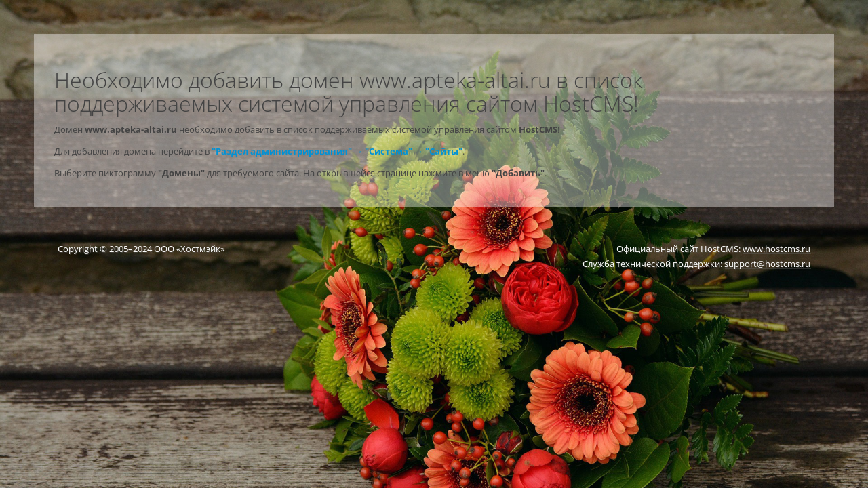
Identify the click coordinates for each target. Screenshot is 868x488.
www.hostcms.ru (776, 249)
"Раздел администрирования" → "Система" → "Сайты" (337, 151)
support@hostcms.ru (767, 264)
